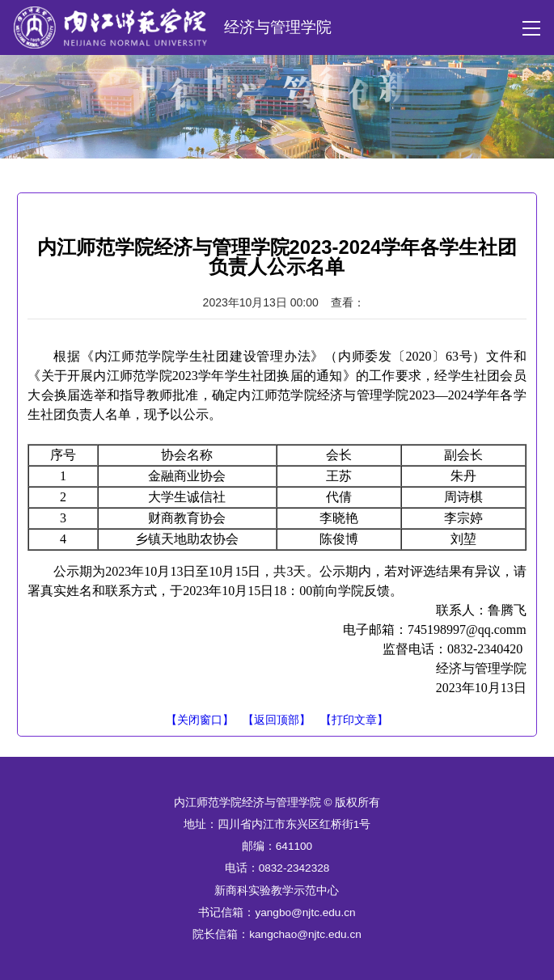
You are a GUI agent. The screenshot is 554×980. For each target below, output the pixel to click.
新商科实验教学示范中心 (277, 891)
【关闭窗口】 (200, 720)
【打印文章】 (354, 720)
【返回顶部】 (277, 720)
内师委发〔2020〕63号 (406, 356)
